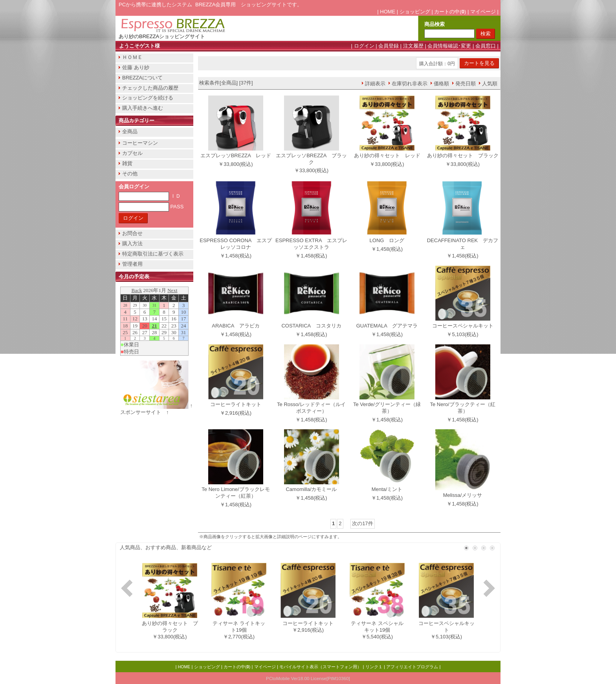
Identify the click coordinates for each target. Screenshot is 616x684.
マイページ (483, 12)
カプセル (132, 153)
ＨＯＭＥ (132, 57)
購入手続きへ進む (143, 108)
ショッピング (415, 12)
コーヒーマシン (140, 143)
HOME (388, 12)
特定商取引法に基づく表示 (153, 254)
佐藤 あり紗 (136, 67)
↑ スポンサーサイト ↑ (159, 409)
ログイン (364, 46)
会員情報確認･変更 (449, 46)
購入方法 (132, 244)
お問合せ (132, 233)
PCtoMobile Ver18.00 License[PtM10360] (308, 678)
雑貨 (127, 163)
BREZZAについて (142, 78)
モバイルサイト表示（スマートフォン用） (320, 667)
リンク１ (374, 667)
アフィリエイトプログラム (412, 667)
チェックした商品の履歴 (150, 88)
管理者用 (132, 264)
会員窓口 (486, 46)
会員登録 (389, 46)
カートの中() (450, 12)
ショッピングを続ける (148, 98)
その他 (130, 174)
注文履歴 (413, 46)
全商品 (130, 131)
